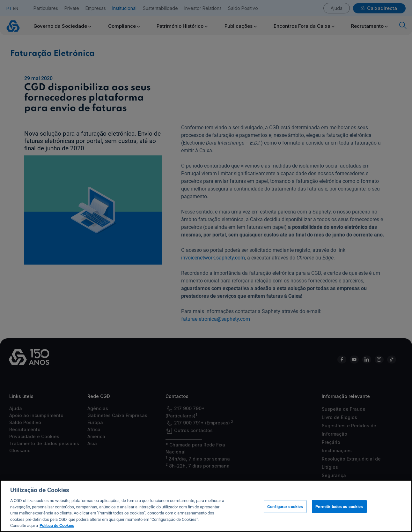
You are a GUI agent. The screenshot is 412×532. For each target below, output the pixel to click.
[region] (206, 506)
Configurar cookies (285, 506)
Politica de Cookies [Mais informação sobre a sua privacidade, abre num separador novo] (57, 525)
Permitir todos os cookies (339, 506)
